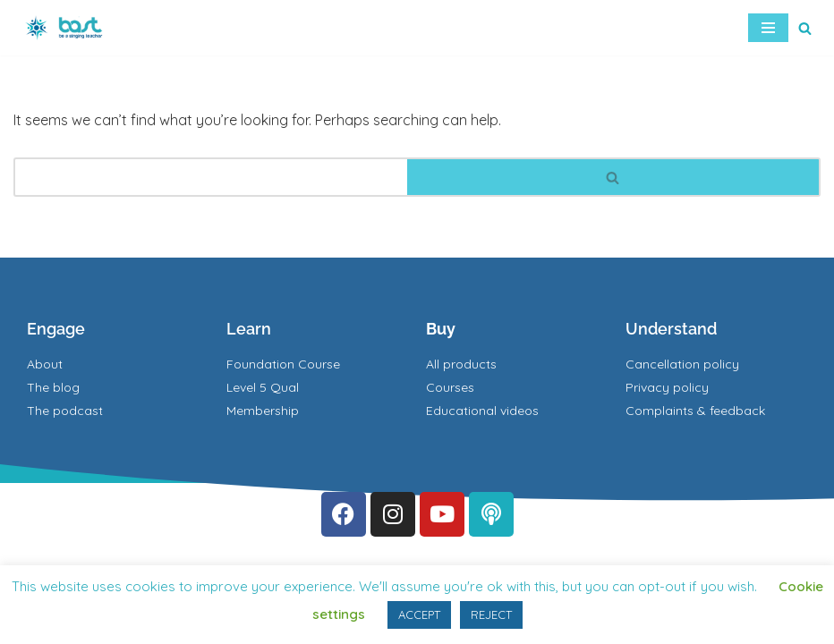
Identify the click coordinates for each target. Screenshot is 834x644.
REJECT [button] (491, 614)
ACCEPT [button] (419, 614)
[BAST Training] (67, 28)
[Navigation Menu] (768, 28)
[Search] (805, 28)
